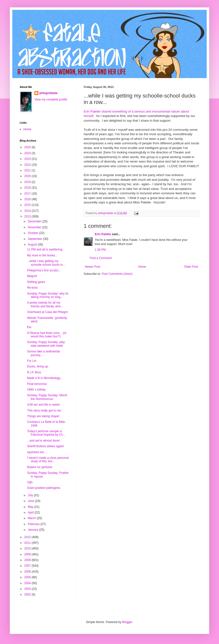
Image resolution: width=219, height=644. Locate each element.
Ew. (29, 327)
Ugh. (30, 482)
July (31, 495)
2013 (28, 216)
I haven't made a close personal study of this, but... (48, 460)
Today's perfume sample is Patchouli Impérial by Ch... (46, 433)
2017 (28, 194)
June (31, 501)
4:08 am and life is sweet (43, 405)
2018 (28, 188)
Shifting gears (36, 282)
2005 (28, 577)
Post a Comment (101, 258)
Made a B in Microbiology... (45, 378)
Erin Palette (103, 234)
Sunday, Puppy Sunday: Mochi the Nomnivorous (47, 397)
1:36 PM (100, 250)
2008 (28, 560)
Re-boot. (33, 288)
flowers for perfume (40, 467)
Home (142, 267)
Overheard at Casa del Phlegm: (48, 312)
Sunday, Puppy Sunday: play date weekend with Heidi (46, 344)
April (31, 512)
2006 (28, 572)
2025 (28, 147)
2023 (28, 159)
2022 (28, 165)
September (35, 239)
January (33, 530)
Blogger (127, 622)
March (32, 518)
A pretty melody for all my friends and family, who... (45, 304)
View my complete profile (51, 99)
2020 (28, 176)
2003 (28, 589)
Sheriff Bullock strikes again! (46, 446)
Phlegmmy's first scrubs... (44, 270)
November (35, 227)
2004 (28, 583)
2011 (28, 543)
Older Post (191, 267)
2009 (28, 554)
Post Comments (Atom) (117, 274)
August (33, 245)
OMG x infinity (36, 390)
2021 (28, 170)
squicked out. (36, 452)
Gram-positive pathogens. (44, 488)
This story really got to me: (44, 411)
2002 (28, 594)
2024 (28, 153)
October (33, 233)
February (34, 524)
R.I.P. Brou (34, 372)
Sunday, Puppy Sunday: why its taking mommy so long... (48, 295)
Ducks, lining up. (38, 366)
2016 (28, 199)
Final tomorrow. (37, 384)
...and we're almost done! (44, 441)
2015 (28, 205)
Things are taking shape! (43, 416)
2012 (28, 537)
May (31, 507)
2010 (28, 548)
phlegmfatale (48, 93)
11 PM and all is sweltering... (46, 249)
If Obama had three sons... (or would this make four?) (47, 335)
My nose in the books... (42, 255)
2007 (28, 566)
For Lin (32, 361)
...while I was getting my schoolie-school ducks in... (46, 263)
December (35, 221)
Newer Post (93, 267)
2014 (28, 211)
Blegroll (32, 276)
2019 (28, 182)
